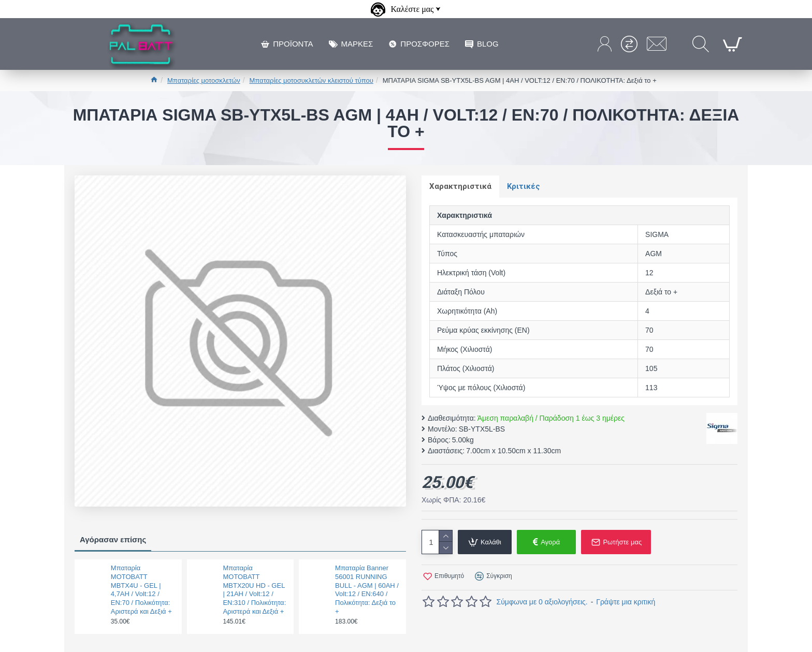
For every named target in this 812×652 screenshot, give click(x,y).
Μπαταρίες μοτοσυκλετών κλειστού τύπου (311, 80)
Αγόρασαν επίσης (113, 539)
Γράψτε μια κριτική (626, 602)
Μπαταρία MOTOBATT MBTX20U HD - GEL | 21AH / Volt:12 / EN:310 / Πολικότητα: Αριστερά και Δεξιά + (254, 590)
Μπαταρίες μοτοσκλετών (204, 80)
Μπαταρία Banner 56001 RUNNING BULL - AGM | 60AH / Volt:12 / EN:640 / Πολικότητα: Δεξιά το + (367, 590)
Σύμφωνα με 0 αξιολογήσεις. (542, 602)
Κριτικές (524, 186)
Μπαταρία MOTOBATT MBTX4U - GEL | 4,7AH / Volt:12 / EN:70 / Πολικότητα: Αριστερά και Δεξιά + (141, 590)
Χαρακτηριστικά (460, 186)
